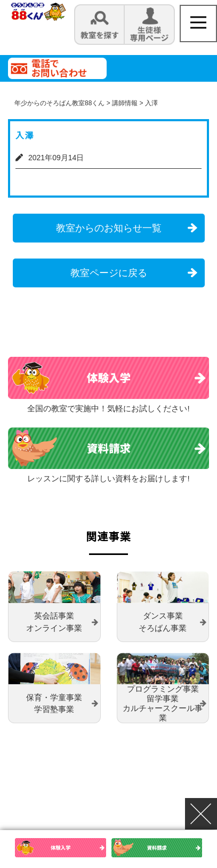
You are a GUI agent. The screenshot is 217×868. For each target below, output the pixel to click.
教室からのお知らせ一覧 (109, 228)
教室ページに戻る (109, 273)
